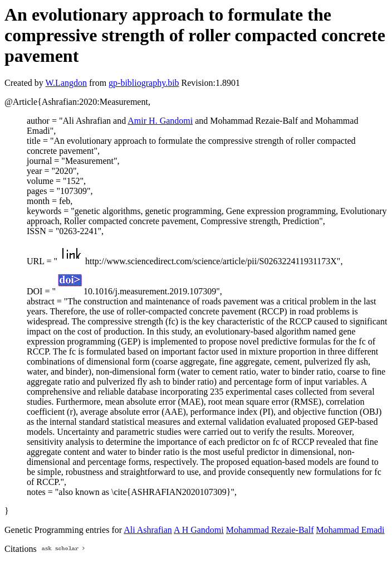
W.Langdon (66, 83)
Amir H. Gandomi (160, 121)
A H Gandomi (199, 530)
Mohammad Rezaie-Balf (270, 530)
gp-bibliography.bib (144, 83)
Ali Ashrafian (148, 530)
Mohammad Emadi (350, 530)
